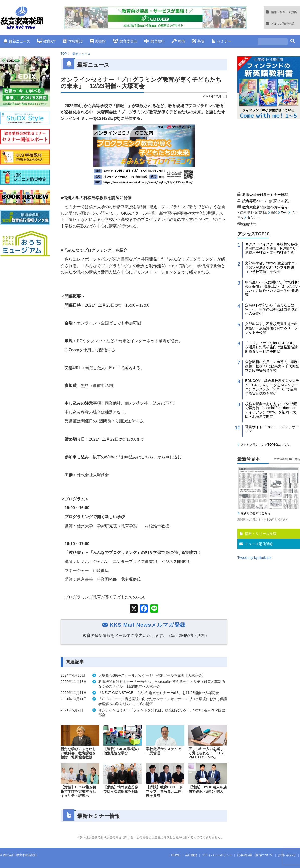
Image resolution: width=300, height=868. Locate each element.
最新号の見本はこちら (256, 513)
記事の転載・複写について (255, 855)
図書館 (98, 41)
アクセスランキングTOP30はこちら (265, 445)
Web (284, 212)
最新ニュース (17, 41)
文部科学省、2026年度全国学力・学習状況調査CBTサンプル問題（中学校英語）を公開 (272, 267)
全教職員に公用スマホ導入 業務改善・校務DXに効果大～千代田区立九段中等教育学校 (272, 366)
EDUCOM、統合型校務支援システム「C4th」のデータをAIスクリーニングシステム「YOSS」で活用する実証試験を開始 (272, 387)
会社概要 (191, 855)
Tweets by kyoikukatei (254, 558)
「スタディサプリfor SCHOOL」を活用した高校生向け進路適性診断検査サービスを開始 (271, 347)
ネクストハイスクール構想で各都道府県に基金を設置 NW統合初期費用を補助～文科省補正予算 (271, 248)
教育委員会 (125, 41)
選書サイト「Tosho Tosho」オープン (272, 429)
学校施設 (73, 41)
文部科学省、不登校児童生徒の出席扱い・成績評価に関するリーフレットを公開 (271, 328)
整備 (178, 41)
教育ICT (47, 41)
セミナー (221, 41)
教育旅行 (154, 41)
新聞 (274, 212)
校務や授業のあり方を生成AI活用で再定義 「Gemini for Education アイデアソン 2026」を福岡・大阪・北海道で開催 (271, 410)
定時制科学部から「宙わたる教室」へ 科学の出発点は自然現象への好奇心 (271, 309)
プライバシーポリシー (217, 855)
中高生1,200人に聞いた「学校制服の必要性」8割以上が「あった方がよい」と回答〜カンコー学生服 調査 (272, 288)
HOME (176, 855)
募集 (198, 41)
